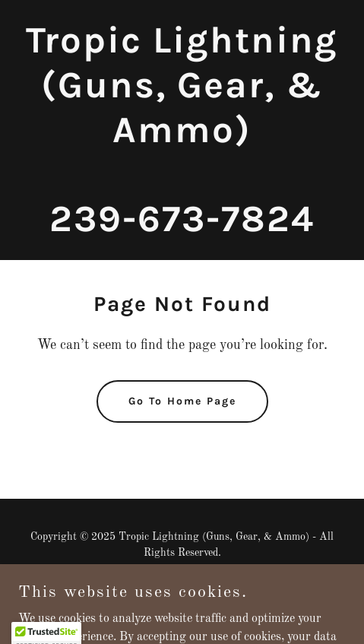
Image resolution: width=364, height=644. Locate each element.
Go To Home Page (182, 401)
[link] (182, 228)
